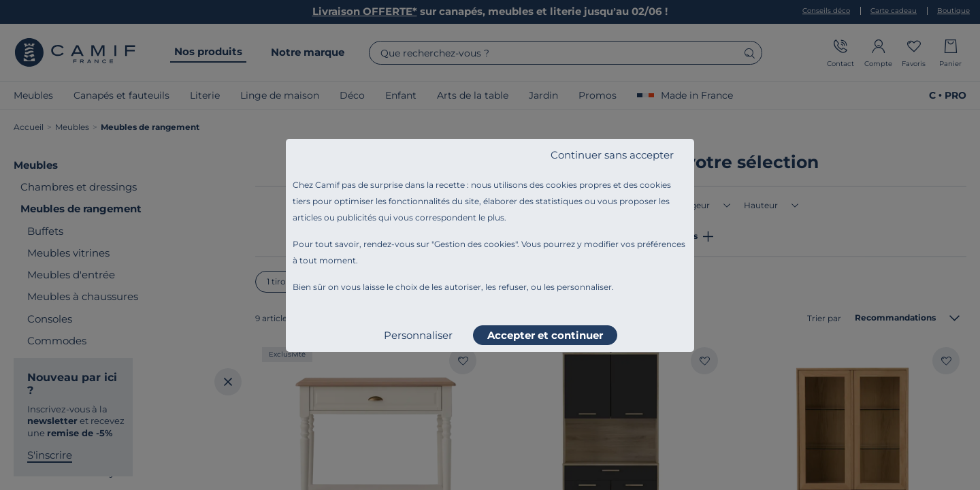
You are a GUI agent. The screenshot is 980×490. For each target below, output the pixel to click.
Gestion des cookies (475, 244)
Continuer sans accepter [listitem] (612, 155)
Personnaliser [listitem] (418, 335)
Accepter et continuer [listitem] (545, 335)
